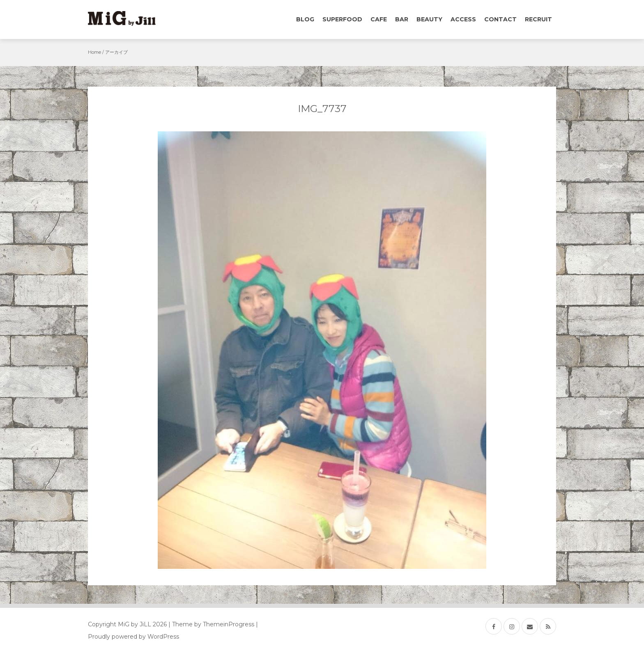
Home (94, 52)
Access (463, 19)
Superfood (342, 19)
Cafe (379, 19)
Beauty (429, 19)
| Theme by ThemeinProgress (211, 624)
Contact (500, 19)
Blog (305, 19)
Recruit (538, 19)
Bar (402, 19)
